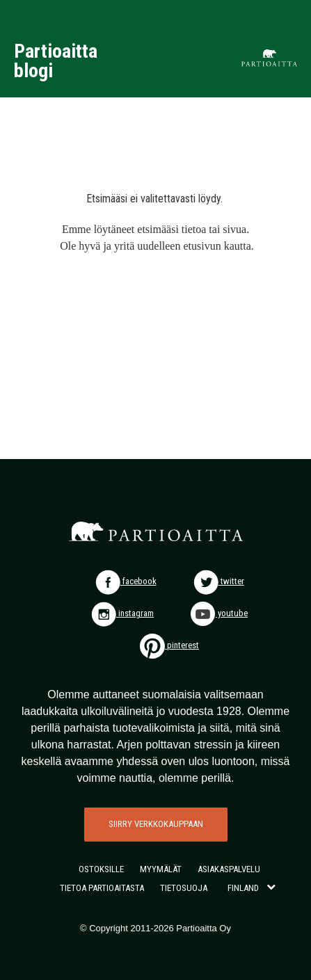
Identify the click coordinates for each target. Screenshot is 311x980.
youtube (219, 613)
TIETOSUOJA (184, 888)
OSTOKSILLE (101, 869)
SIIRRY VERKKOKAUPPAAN (156, 824)
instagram (122, 613)
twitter (219, 581)
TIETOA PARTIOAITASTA (102, 888)
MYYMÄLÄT (161, 869)
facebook (126, 581)
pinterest (169, 645)
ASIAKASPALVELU (229, 869)
